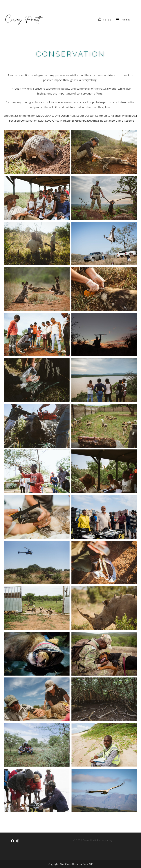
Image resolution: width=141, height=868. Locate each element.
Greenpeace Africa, (87, 120)
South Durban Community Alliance (98, 116)
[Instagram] (18, 841)
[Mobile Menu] (122, 20)
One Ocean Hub (65, 116)
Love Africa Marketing (59, 120)
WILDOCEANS (44, 116)
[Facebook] (12, 841)
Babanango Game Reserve (117, 120)
